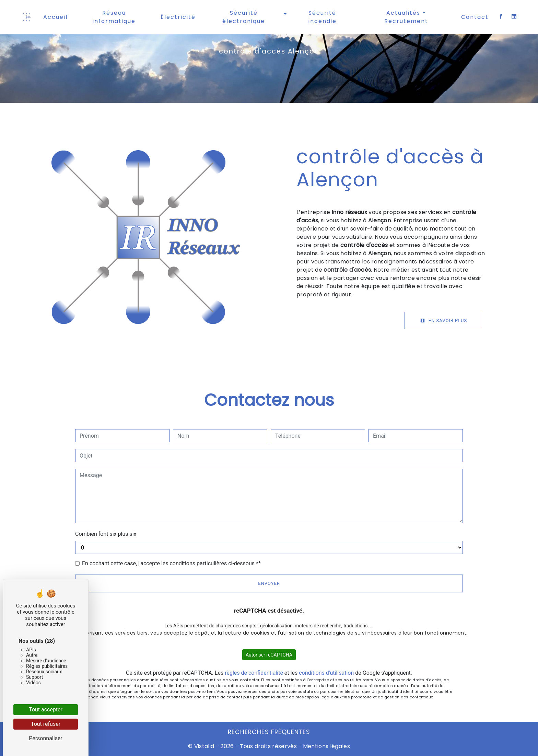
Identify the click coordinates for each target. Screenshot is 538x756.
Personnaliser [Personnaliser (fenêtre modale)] (46, 738)
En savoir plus (441, 321)
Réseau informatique (114, 17)
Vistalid (204, 746)
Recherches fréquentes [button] (269, 732)
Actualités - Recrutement (406, 17)
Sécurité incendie (323, 17)
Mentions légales (326, 746)
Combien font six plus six (106, 534)
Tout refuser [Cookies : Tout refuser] (46, 724)
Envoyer (269, 583)
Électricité (178, 17)
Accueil (55, 17)
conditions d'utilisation (326, 673)
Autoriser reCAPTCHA (269, 655)
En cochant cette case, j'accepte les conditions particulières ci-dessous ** (171, 563)
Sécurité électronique (244, 17)
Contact (475, 17)
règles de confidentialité (254, 673)
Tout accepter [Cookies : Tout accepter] (46, 710)
